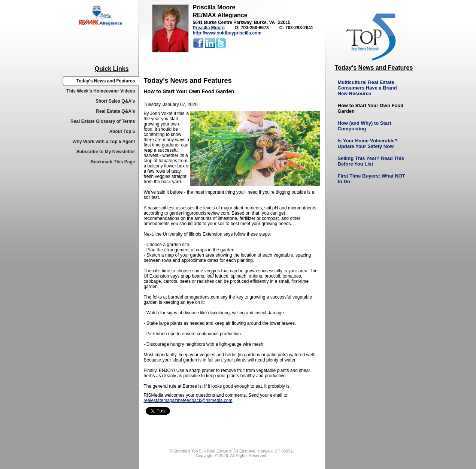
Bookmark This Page (113, 162)
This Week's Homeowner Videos (101, 91)
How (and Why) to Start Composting (365, 126)
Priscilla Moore (209, 28)
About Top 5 (122, 131)
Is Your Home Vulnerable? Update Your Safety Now (368, 143)
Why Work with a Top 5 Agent (104, 142)
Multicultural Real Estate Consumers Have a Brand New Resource (367, 88)
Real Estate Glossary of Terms (103, 121)
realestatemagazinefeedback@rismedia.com (188, 400)
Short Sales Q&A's (115, 101)
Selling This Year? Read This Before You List (371, 161)
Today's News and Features (106, 81)
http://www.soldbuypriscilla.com (227, 33)
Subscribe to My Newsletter (106, 152)
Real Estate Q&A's (115, 111)
